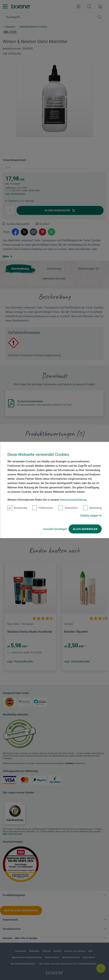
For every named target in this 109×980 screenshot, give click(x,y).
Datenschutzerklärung (73, 500)
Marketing (92, 508)
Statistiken (68, 508)
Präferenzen (43, 508)
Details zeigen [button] (91, 516)
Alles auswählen (85, 529)
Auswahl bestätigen (55, 529)
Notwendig (17, 508)
